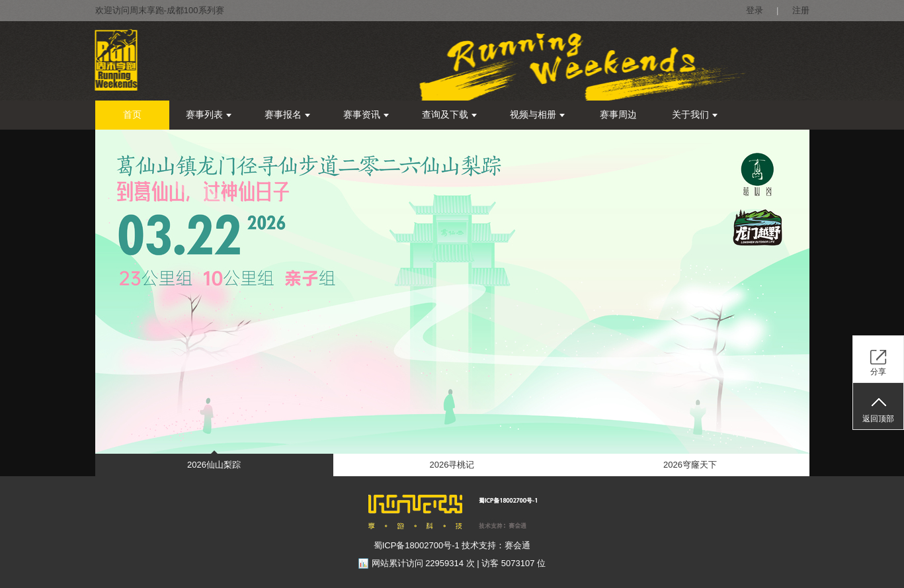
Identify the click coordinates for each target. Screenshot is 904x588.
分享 (878, 372)
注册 (801, 10)
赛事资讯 (366, 115)
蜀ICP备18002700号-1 (417, 545)
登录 (755, 10)
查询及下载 (449, 115)
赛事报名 (287, 115)
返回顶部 (878, 419)
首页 (132, 115)
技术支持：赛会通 (496, 545)
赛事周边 (618, 115)
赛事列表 (209, 115)
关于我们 (695, 115)
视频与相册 (537, 115)
